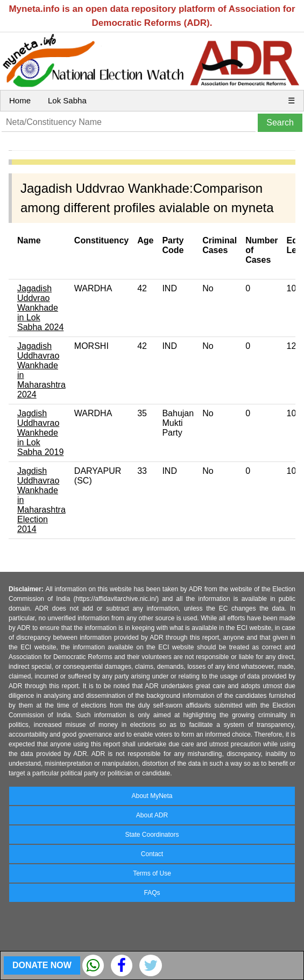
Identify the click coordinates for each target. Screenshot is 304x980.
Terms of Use (152, 873)
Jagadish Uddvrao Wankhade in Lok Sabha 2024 (40, 308)
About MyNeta (152, 796)
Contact (152, 854)
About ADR (152, 815)
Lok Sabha (67, 100)
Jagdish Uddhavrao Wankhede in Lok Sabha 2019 (40, 433)
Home (20, 100)
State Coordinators (152, 835)
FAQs (152, 893)
